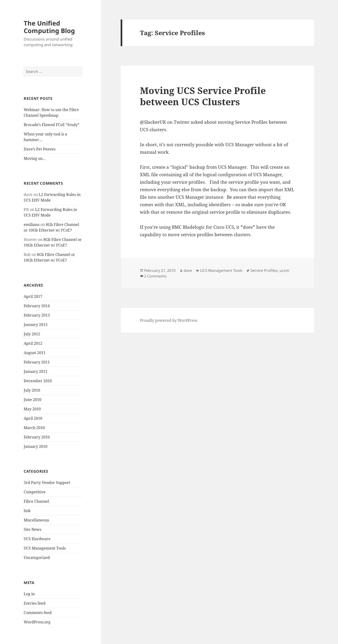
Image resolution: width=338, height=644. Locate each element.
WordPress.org (37, 622)
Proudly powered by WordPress (169, 320)
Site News (33, 529)
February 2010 (37, 437)
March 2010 (34, 428)
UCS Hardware (37, 539)
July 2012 (32, 334)
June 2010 (33, 400)
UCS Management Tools (45, 548)
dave (188, 270)
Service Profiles (264, 270)
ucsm (284, 270)
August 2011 (35, 353)
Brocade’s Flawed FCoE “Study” (52, 125)
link (27, 511)
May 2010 (32, 409)
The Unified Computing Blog (49, 27)
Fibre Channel (36, 501)
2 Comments (155, 276)
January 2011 (36, 371)
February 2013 (37, 315)
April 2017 (33, 296)
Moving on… (35, 158)
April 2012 (33, 343)
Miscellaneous (36, 520)
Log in (29, 594)
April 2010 (33, 418)
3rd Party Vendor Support (47, 483)
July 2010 (32, 390)
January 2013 (36, 325)
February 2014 (37, 306)
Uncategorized (37, 558)
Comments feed (38, 613)
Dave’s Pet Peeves (40, 149)
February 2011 (37, 362)
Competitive (35, 492)
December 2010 (38, 381)
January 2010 (36, 446)
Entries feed (35, 603)
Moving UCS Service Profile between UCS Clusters (203, 96)
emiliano (32, 225)
